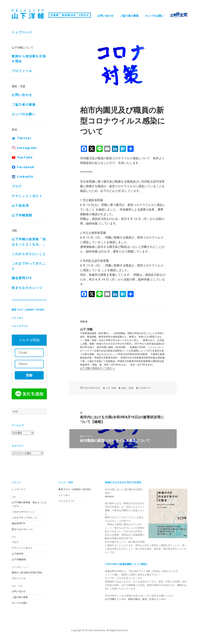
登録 (29, 375)
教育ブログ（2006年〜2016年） (29, 310)
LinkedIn (25, 177)
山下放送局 (20, 205)
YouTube (25, 157)
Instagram (27, 148)
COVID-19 (145, 388)
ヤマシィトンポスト (27, 196)
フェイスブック (20, 326)
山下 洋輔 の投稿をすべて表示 (96, 368)
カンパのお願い (154, 16)
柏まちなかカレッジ (27, 288)
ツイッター (17, 318)
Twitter (24, 138)
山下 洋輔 (111, 388)
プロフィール (22, 71)
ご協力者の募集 (129, 16)
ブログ (17, 186)
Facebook (26, 167)
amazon (109, 496)
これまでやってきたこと (29, 266)
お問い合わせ (105, 16)
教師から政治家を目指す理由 (29, 59)
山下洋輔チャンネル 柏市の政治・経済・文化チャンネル (135, 599)
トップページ (22, 32)
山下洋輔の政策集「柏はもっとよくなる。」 (29, 242)
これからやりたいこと (29, 254)
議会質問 (22, 278)
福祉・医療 (127, 388)
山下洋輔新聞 (22, 215)
